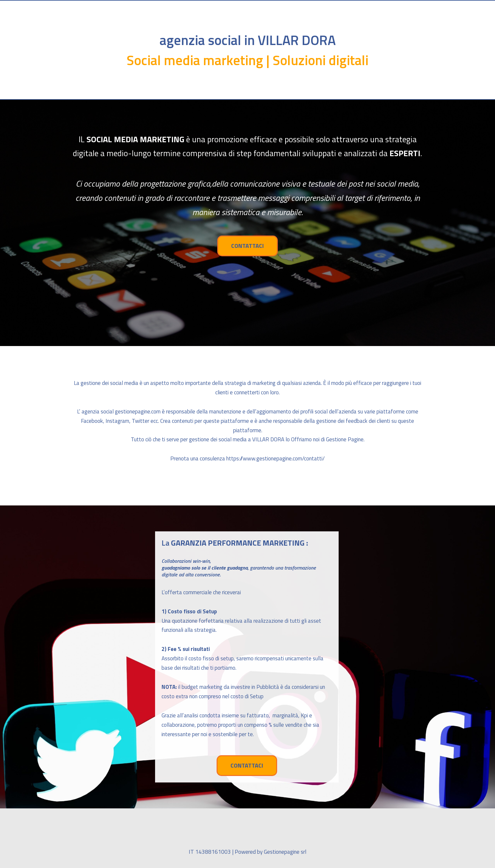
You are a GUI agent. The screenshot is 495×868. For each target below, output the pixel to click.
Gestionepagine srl (285, 852)
